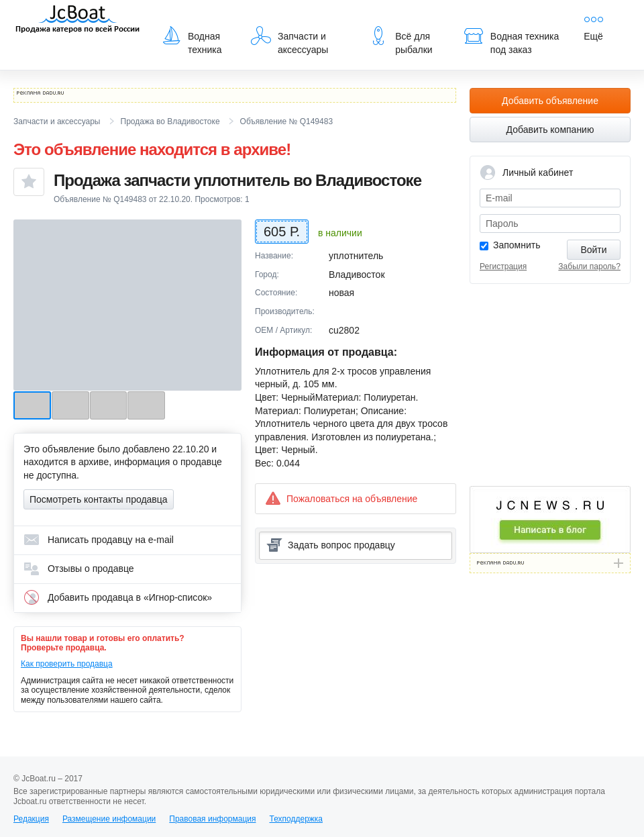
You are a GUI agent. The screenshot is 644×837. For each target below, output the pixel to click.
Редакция (31, 819)
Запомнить (517, 245)
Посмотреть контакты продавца (99, 499)
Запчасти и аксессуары (289, 40)
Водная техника (192, 40)
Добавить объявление (550, 101)
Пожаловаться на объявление (341, 498)
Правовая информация (212, 819)
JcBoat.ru (78, 20)
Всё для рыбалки (400, 40)
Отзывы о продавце (79, 569)
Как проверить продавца (67, 664)
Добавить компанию (550, 130)
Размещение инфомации (109, 819)
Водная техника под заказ (511, 40)
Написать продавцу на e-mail (99, 540)
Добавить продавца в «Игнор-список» (118, 597)
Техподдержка (296, 819)
